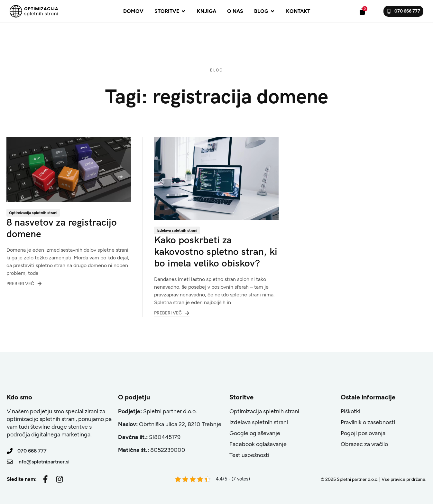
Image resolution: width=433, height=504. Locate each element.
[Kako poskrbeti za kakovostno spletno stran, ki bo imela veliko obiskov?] (217, 178)
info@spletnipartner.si (43, 462)
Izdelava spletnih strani (177, 230)
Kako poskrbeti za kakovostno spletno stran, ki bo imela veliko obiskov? (216, 252)
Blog (217, 70)
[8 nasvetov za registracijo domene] (69, 169)
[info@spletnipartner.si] (10, 462)
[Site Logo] (34, 11)
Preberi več (24, 282)
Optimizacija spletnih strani (33, 213)
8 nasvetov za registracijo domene (62, 228)
